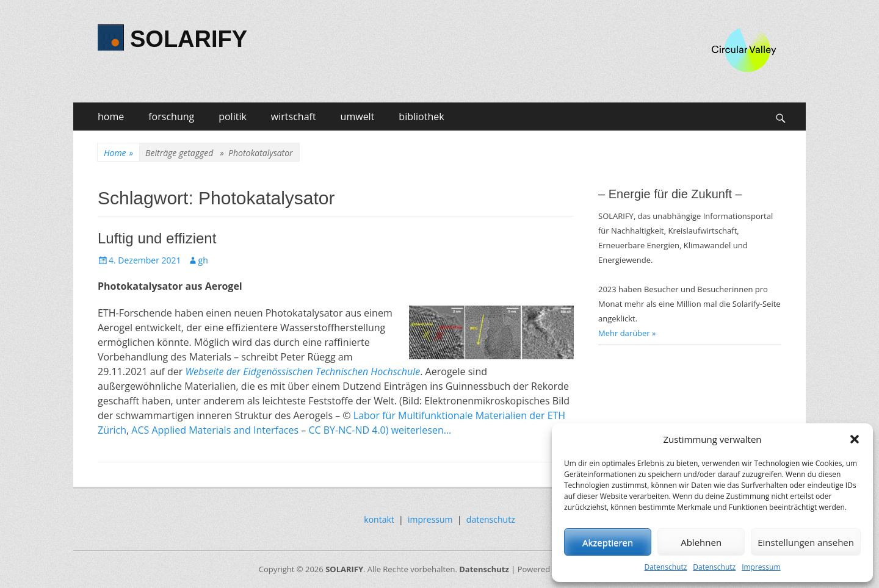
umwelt (358, 117)
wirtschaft (294, 117)
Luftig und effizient (157, 238)
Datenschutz (665, 567)
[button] (855, 439)
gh (203, 260)
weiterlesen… (421, 430)
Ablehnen (701, 542)
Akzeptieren (608, 542)
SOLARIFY (189, 39)
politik (233, 117)
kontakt (379, 519)
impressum (430, 519)
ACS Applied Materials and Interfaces (215, 430)
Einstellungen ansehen (806, 542)
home (111, 117)
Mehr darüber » (627, 333)
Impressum (761, 567)
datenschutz (491, 519)
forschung (171, 117)
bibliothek (421, 117)
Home (118, 153)
